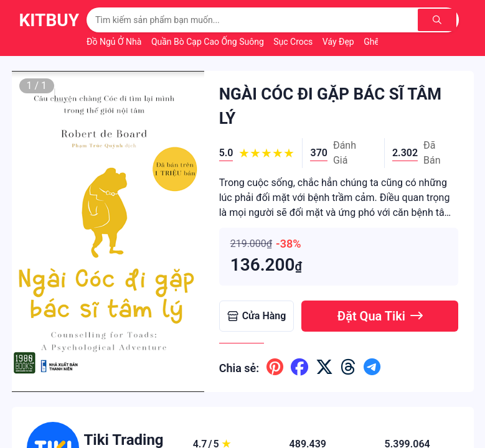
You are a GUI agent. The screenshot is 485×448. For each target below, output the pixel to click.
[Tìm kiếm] (438, 20)
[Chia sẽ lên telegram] (372, 368)
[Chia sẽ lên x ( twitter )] (324, 368)
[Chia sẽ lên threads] (348, 368)
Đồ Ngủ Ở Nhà (115, 42)
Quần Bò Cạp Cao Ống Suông (209, 42)
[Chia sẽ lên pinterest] (275, 368)
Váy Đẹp (339, 42)
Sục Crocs (294, 42)
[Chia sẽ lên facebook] (299, 368)
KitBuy (49, 20)
